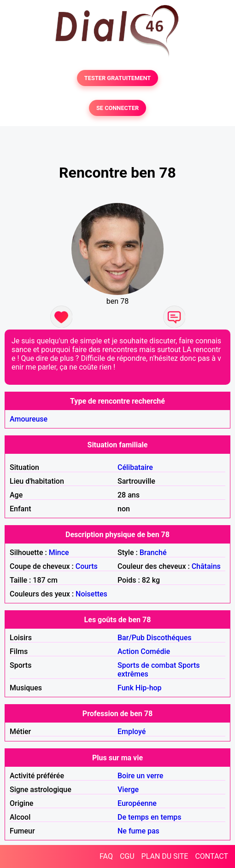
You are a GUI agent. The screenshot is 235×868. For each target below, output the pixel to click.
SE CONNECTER (117, 108)
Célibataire (135, 467)
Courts (87, 566)
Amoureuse (29, 419)
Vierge (128, 790)
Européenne (137, 803)
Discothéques (169, 638)
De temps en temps (150, 817)
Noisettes (91, 594)
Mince (59, 553)
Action (128, 651)
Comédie (155, 651)
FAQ (106, 856)
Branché (153, 553)
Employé (132, 732)
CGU (127, 856)
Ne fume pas (138, 831)
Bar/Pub (131, 638)
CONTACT (211, 856)
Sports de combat (147, 665)
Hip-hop (149, 688)
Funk (126, 688)
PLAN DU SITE (165, 856)
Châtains (206, 566)
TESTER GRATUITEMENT (118, 78)
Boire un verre (140, 776)
